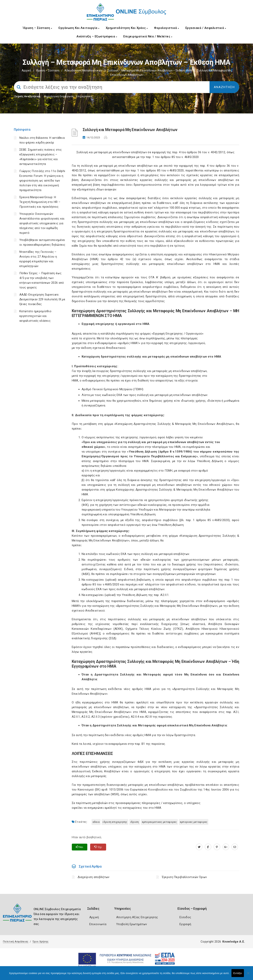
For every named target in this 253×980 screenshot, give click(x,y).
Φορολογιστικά (167, 28)
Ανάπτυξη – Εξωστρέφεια (97, 36)
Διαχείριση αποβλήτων (94, 877)
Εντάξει (238, 973)
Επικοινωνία (98, 924)
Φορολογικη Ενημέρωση (59, 96)
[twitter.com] (199, 847)
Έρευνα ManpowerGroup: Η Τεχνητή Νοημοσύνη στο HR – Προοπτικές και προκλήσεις (40, 202)
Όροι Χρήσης (41, 941)
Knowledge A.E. (234, 942)
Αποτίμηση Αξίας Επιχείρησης (137, 917)
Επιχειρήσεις (84, 96)
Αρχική (26, 70)
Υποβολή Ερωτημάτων (132, 924)
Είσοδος (185, 917)
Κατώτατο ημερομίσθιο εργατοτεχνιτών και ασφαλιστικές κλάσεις (35, 316)
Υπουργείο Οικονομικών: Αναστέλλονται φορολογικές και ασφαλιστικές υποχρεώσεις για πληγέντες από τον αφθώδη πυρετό (42, 223)
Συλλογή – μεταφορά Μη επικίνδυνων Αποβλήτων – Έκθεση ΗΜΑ (150, 70)
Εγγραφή (185, 924)
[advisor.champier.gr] (235, 847)
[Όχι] (248, 975)
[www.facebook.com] (208, 847)
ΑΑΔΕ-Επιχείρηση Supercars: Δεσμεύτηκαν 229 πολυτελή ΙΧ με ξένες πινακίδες (42, 299)
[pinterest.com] (217, 847)
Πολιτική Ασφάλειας (16, 941)
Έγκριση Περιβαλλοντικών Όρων (184, 877)
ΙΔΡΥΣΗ (135, 822)
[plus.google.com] (226, 847)
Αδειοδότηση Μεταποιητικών (83, 70)
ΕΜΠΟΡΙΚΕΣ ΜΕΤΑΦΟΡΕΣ (194, 822)
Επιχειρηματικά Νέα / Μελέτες (148, 36)
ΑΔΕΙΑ (96, 822)
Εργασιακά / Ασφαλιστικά (206, 28)
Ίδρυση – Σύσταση (37, 28)
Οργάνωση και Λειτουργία (79, 28)
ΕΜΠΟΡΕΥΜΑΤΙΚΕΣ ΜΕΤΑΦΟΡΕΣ (159, 822)
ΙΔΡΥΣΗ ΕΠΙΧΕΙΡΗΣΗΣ (115, 822)
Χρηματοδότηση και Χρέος (127, 28)
